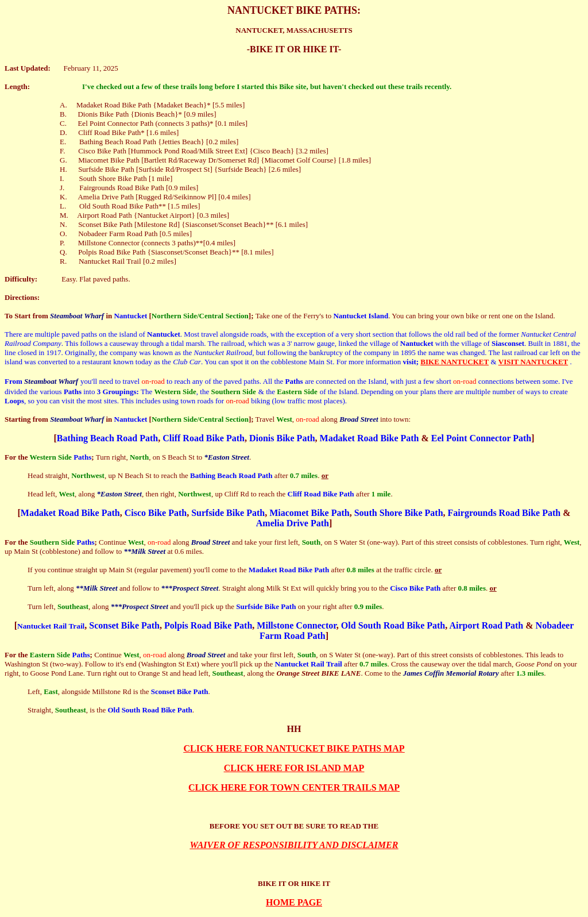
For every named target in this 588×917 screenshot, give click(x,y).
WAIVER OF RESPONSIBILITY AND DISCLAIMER (294, 845)
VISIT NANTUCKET (533, 362)
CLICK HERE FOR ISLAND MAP (294, 768)
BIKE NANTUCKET (454, 362)
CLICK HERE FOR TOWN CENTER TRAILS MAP (294, 787)
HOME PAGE (294, 902)
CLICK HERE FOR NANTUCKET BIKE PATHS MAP (294, 748)
